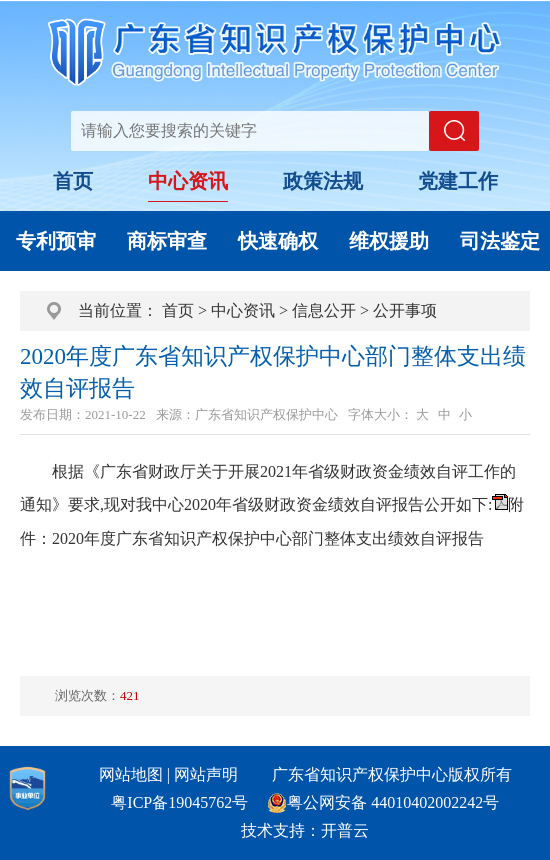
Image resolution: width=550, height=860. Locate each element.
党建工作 (458, 181)
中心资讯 (188, 181)
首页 (73, 181)
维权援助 (389, 241)
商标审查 (167, 241)
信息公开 (324, 310)
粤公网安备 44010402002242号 (393, 802)
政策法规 (323, 181)
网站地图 (131, 774)
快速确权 (278, 241)
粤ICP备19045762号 (179, 802)
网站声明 (206, 774)
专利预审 (56, 241)
